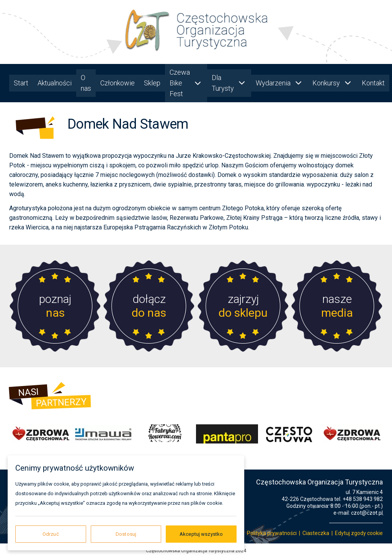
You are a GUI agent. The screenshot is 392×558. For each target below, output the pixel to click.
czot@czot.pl (367, 513)
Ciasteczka (316, 533)
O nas (86, 83)
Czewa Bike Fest (186, 83)
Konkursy (332, 83)
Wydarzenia (279, 83)
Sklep (152, 83)
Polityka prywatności (272, 533)
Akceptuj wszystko (201, 534)
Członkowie (118, 83)
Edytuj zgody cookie (359, 533)
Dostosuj (126, 534)
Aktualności (55, 83)
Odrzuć (51, 534)
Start (21, 83)
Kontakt (373, 83)
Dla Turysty (229, 83)
